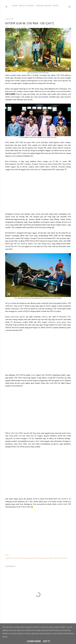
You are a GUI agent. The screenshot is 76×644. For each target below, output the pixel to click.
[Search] (70, 6)
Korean (25, 558)
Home (15, 6)
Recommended (38, 558)
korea (21, 558)
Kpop (30, 558)
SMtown (65, 558)
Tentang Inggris (44, 6)
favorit (16, 558)
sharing (56, 558)
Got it (47, 641)
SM (60, 558)
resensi (46, 558)
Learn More (34, 641)
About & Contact (27, 6)
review (51, 558)
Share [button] (7, 555)
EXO (12, 558)
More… (56, 6)
